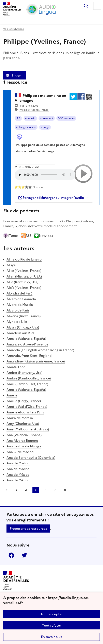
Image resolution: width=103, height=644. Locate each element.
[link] (16, 490)
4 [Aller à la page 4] (45, 490)
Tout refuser (52, 625)
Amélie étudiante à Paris (25, 412)
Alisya (11, 265)
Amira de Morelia (20, 418)
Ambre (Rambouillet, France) (29, 378)
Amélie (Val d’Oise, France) (27, 407)
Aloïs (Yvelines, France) (24, 288)
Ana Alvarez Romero (22, 441)
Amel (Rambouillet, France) (27, 384)
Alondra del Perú (19, 293)
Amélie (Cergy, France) (24, 401)
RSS (26, 236)
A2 (18, 118)
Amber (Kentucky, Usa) (24, 373)
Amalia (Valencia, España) (26, 339)
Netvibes (43, 236)
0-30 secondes (66, 118)
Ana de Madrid (18, 463)
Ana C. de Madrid (20, 452)
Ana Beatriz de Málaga (24, 446)
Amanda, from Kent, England (29, 356)
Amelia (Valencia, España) (26, 390)
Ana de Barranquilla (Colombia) (31, 458)
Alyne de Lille (17, 322)
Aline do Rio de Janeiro (24, 259)
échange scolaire (26, 127)
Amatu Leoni (16, 367)
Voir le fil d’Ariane (14, 29)
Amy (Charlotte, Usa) (23, 424)
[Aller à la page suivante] (55, 490)
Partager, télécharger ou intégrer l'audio (51, 198)
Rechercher (86, 6)
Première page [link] (6, 490)
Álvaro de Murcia (20, 305)
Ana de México (18, 475)
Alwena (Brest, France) (24, 316)
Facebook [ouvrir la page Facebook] (11, 555)
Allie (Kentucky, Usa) (22, 282)
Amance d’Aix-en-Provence (27, 344)
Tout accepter (52, 614)
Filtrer (17, 75)
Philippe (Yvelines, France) (34, 110)
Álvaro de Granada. (22, 299)
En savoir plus (51, 637)
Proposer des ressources (28, 529)
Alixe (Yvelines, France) (24, 271)
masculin (30, 118)
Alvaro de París (18, 310)
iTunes (11, 236)
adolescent (47, 118)
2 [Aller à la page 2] (26, 490)
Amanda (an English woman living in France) (40, 350)
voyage (45, 127)
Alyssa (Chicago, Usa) (23, 327)
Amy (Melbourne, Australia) (28, 429)
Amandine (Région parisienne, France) (36, 361)
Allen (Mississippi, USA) (24, 276)
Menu (97, 6)
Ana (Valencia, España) (24, 435)
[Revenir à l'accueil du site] (16, 581)
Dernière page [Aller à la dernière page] (65, 490)
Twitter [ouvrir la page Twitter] (24, 555)
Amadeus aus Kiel (20, 333)
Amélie (12, 395)
